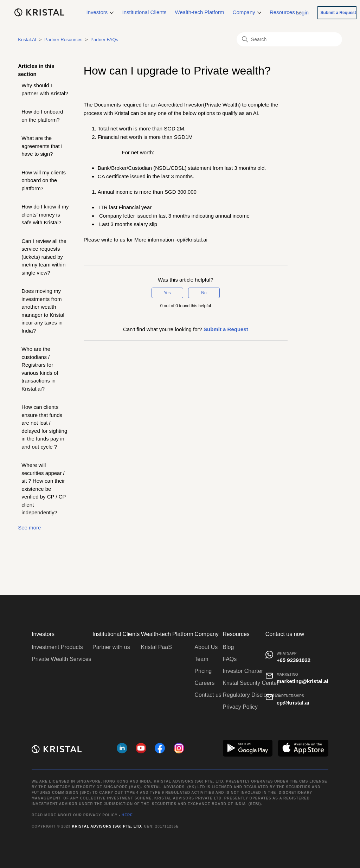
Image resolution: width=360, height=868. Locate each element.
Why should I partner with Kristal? (45, 89)
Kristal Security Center (250, 683)
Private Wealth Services (62, 659)
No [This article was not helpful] (204, 293)
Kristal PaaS (156, 647)
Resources (285, 12)
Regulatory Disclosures (252, 695)
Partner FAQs (104, 40)
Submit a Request (338, 13)
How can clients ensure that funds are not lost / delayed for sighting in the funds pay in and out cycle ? (44, 427)
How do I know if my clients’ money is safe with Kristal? (45, 214)
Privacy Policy (240, 707)
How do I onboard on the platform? (42, 116)
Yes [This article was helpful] (167, 293)
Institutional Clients (144, 12)
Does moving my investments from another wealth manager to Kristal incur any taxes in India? (43, 311)
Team (201, 659)
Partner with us (111, 647)
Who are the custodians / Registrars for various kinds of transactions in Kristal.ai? (40, 369)
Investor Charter (243, 671)
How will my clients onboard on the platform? (44, 180)
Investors (100, 12)
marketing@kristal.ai (303, 681)
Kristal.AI (27, 40)
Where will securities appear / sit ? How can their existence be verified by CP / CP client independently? (44, 489)
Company (247, 12)
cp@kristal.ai (293, 703)
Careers (204, 683)
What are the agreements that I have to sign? (42, 146)
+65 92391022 (294, 660)
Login (302, 12)
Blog (228, 647)
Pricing (203, 671)
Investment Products (57, 647)
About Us (206, 647)
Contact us (208, 695)
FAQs (230, 659)
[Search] (289, 39)
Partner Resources (63, 40)
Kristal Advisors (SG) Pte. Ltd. (107, 826)
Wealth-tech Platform (200, 12)
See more (29, 528)
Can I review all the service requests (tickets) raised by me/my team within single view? (44, 257)
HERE (127, 815)
